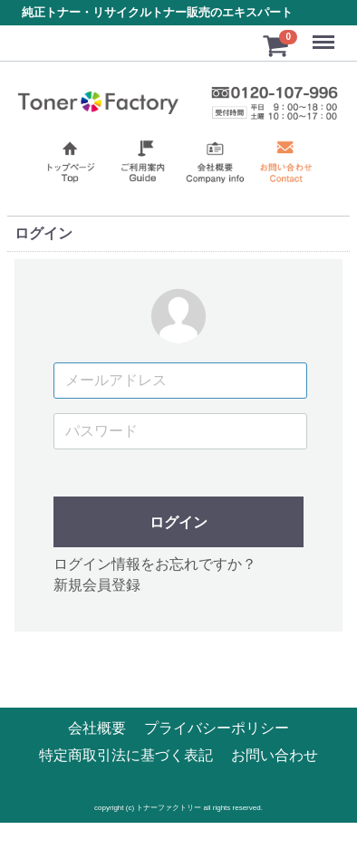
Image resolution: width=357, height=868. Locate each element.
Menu (325, 34)
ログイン (178, 523)
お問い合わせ (275, 756)
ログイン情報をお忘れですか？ (155, 565)
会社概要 (97, 729)
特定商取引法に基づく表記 (126, 756)
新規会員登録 (97, 585)
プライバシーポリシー (217, 729)
